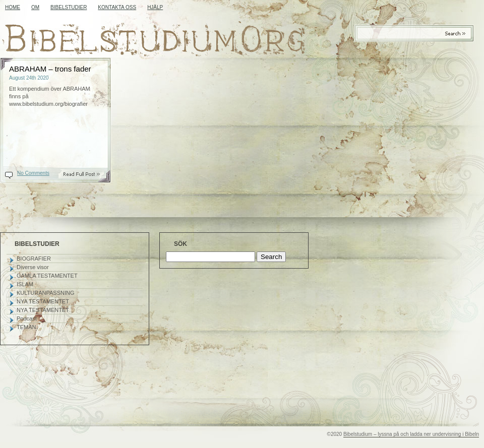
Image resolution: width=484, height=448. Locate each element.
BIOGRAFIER (34, 259)
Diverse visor (33, 267)
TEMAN (26, 327)
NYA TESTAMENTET (43, 301)
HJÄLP (155, 7)
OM (35, 7)
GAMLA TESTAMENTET (47, 276)
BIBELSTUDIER (69, 7)
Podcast (27, 318)
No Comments (33, 173)
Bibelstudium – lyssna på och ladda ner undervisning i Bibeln (411, 434)
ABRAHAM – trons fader (50, 69)
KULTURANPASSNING (46, 293)
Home (13, 7)
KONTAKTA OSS (117, 7)
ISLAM (25, 284)
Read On (87, 174)
